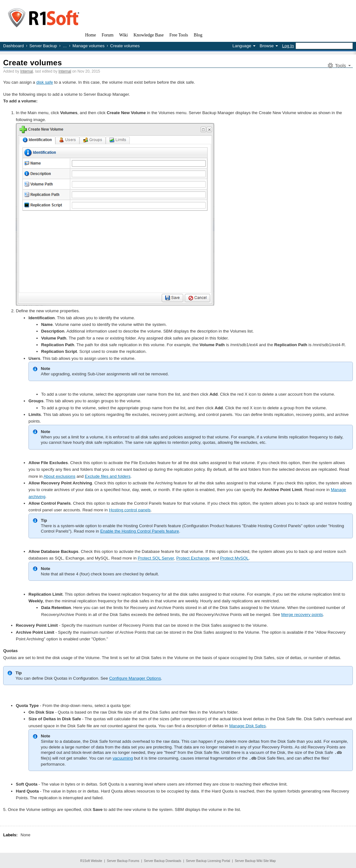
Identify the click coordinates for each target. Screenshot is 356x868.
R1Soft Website (91, 860)
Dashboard (13, 46)
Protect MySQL (234, 558)
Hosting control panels (130, 510)
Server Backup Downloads (163, 860)
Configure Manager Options (135, 678)
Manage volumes (89, 46)
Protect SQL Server (156, 558)
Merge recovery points (302, 615)
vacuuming (123, 758)
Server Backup (43, 46)
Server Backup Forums (123, 860)
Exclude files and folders (108, 476)
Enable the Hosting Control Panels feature (140, 531)
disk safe (45, 82)
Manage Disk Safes (247, 726)
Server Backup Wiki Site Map (255, 860)
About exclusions (59, 476)
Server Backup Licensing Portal (208, 860)
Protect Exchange (193, 558)
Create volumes (33, 63)
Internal (27, 71)
